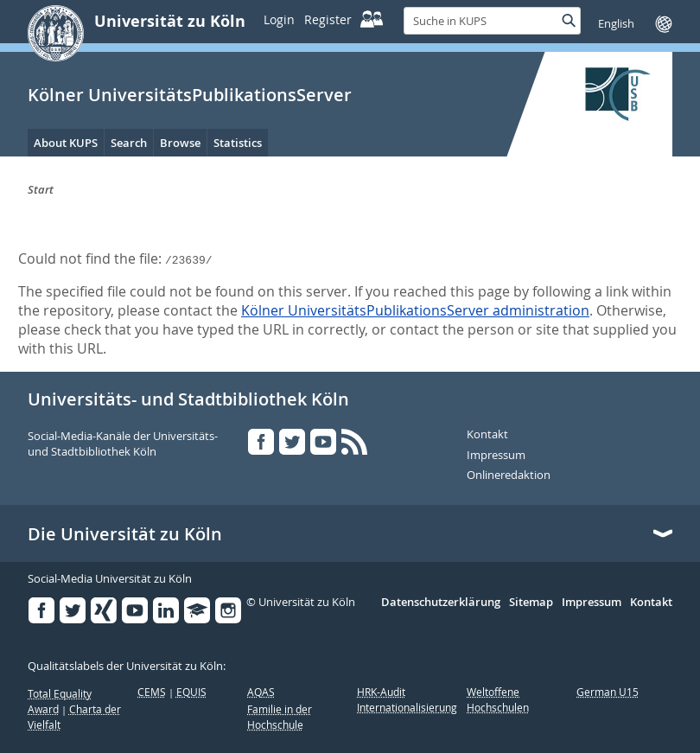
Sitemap (531, 603)
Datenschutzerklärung (441, 603)
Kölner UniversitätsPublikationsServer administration (415, 310)
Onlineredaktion (509, 475)
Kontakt (487, 435)
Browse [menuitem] (180, 143)
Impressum (496, 456)
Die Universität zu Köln (125, 534)
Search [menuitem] (129, 143)
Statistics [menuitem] (238, 143)
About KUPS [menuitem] (66, 143)
